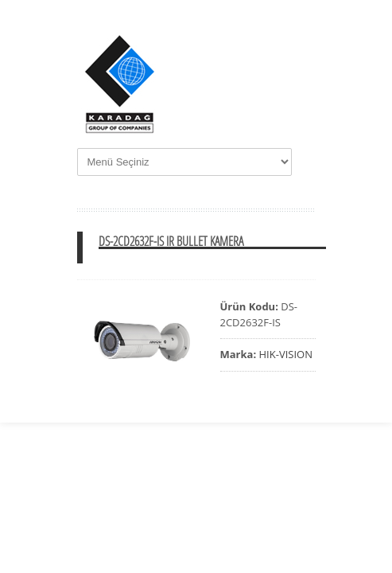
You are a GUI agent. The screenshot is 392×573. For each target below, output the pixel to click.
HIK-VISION (286, 354)
